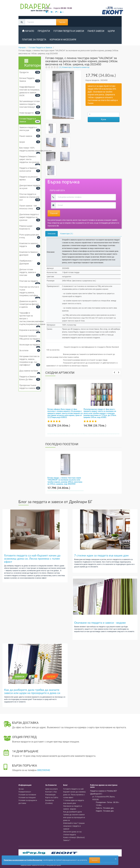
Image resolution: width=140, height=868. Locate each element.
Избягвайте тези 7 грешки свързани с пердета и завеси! (74, 826)
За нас (21, 789)
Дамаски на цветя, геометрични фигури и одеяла (29, 304)
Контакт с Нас (51, 792)
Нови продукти (26, 113)
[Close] (116, 859)
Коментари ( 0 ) (67, 234)
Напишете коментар (81, 67)
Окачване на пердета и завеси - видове (100, 623)
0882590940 (44, 770)
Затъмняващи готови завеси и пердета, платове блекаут (30, 104)
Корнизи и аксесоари (63, 40)
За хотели (24, 350)
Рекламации (50, 795)
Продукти (44, 31)
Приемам (95, 860)
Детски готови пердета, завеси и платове (28, 272)
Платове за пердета (34, 40)
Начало (28, 31)
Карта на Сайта (52, 798)
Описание (52, 234)
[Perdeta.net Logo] (35, 8)
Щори (111, 31)
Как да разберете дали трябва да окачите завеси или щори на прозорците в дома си (32, 691)
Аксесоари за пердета (30, 345)
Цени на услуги (51, 789)
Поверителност (25, 792)
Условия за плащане (27, 798)
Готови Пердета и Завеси (69, 31)
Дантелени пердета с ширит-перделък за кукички (29, 217)
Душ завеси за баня (29, 371)
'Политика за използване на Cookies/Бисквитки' (23, 860)
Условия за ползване (27, 795)
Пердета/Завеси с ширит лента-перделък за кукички (29, 159)
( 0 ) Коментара (65, 67)
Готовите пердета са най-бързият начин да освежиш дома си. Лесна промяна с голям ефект (32, 558)
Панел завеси (96, 31)
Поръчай (54, 213)
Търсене (62, 22)
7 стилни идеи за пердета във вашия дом (101, 555)
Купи (104, 119)
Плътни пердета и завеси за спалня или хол (29, 197)
